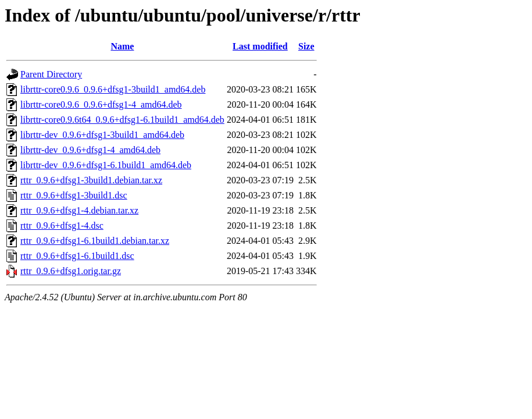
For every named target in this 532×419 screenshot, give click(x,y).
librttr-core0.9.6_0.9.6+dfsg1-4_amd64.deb (101, 104)
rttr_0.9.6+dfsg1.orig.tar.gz (71, 271)
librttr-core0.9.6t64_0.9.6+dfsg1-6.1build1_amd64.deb (122, 120)
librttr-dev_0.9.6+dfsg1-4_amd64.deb (90, 150)
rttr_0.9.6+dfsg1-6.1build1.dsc (77, 256)
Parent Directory (51, 74)
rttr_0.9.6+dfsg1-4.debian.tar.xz (79, 210)
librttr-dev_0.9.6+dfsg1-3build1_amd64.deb (102, 135)
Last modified (260, 46)
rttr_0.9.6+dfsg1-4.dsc (62, 226)
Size (306, 46)
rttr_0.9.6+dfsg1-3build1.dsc (74, 195)
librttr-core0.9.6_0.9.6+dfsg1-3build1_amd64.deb (113, 89)
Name (122, 46)
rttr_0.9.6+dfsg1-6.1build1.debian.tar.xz (95, 241)
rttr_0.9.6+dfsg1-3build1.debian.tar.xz (91, 180)
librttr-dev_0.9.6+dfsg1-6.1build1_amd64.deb (106, 165)
